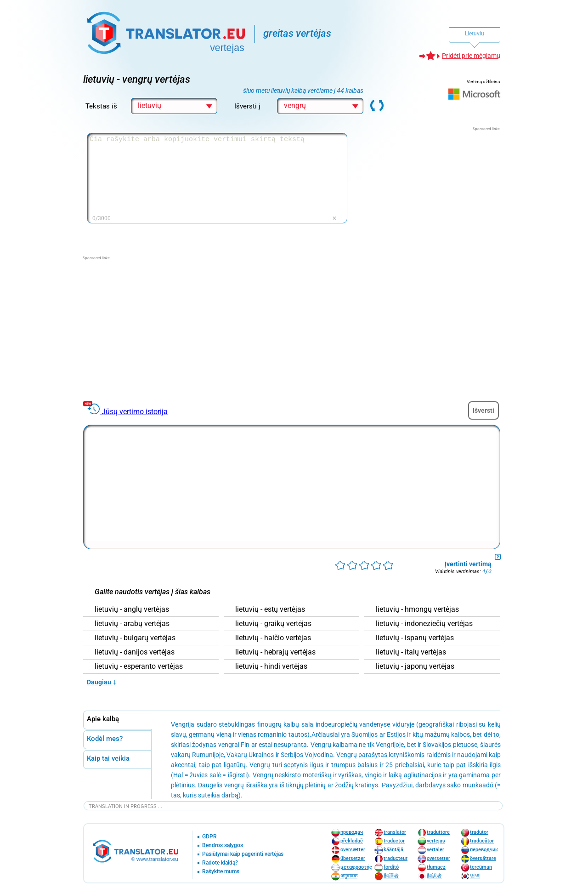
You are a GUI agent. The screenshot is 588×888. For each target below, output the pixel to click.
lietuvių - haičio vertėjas (273, 638)
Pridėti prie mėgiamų (471, 56)
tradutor (479, 832)
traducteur (396, 858)
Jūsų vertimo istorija (135, 412)
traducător (482, 841)
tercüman (481, 867)
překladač (352, 841)
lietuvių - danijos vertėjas (135, 652)
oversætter (353, 850)
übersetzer (353, 858)
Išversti (483, 410)
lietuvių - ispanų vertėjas (415, 638)
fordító (391, 867)
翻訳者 (434, 876)
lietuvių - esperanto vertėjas (139, 666)
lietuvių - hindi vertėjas (271, 666)
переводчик (484, 850)
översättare (483, 858)
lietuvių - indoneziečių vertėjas (424, 624)
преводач (352, 832)
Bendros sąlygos (223, 845)
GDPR (209, 837)
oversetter (438, 858)
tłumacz (436, 867)
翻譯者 (391, 876)
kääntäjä (393, 850)
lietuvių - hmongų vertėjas (417, 609)
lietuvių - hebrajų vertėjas (275, 652)
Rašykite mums (221, 872)
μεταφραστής (356, 867)
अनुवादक (349, 876)
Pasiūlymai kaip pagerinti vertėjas (243, 854)
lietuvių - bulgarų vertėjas (135, 638)
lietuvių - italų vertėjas (411, 652)
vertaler (435, 850)
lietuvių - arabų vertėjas (132, 624)
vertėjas (436, 841)
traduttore (438, 832)
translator (395, 832)
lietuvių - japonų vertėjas (415, 666)
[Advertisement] (431, 189)
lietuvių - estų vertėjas (270, 609)
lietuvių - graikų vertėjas (273, 624)
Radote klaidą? (220, 863)
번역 (475, 876)
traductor (394, 841)
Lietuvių (475, 34)
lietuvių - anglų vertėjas (132, 609)
